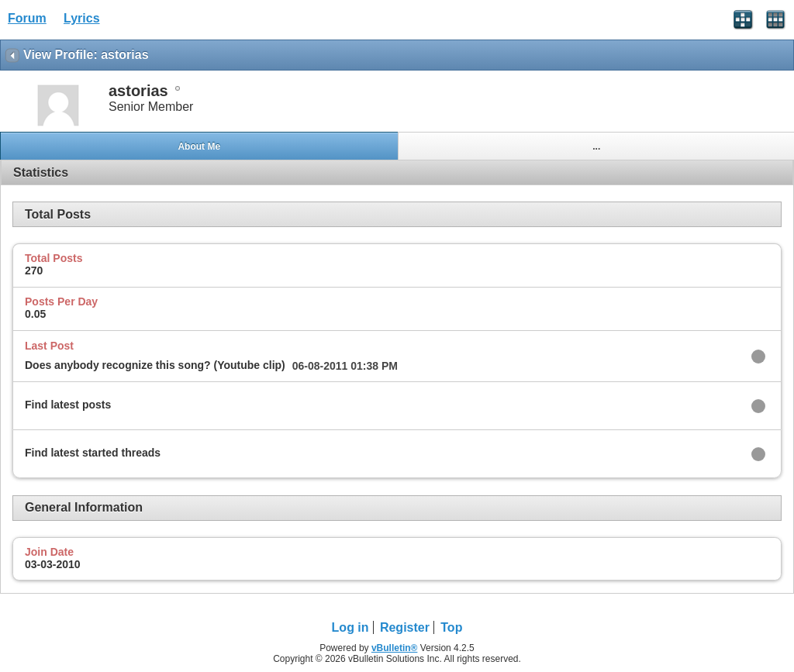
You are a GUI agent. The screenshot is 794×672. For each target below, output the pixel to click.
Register (405, 627)
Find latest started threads (93, 453)
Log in (350, 627)
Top (451, 627)
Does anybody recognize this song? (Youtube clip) (155, 365)
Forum (27, 18)
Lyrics (82, 18)
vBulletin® (395, 648)
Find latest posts (68, 405)
